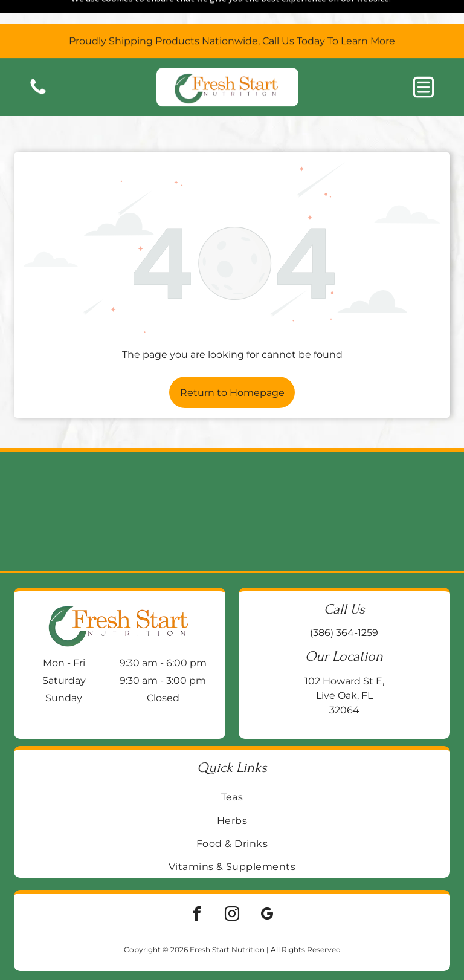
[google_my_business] (267, 885)
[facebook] (197, 885)
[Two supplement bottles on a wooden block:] (58, 481)
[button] (424, 63)
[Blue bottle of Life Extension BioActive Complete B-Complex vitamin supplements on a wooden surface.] (406, 481)
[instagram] (232, 885)
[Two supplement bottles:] (290, 481)
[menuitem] (232, 767)
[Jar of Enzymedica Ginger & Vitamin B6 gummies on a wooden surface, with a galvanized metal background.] (174, 481)
